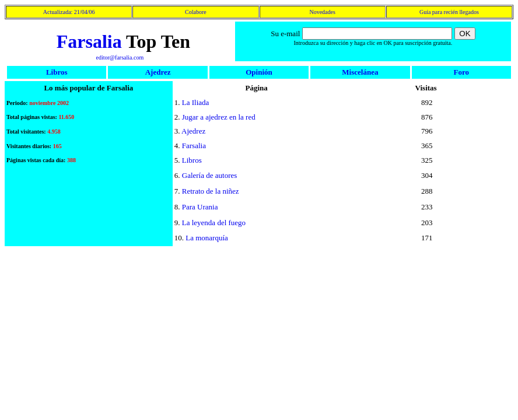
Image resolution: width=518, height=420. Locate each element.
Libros (57, 72)
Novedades (322, 12)
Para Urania (200, 207)
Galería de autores (210, 175)
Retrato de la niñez (211, 191)
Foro (461, 72)
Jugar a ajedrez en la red (219, 117)
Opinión (259, 72)
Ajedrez (158, 72)
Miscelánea (360, 72)
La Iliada (196, 102)
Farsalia (89, 41)
